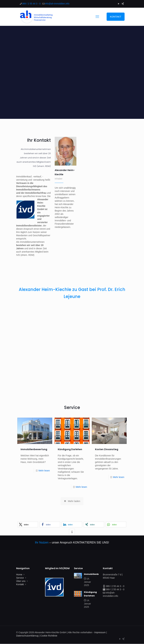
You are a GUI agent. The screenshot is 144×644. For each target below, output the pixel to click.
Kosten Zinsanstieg (107, 449)
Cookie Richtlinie (49, 636)
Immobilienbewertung (34, 449)
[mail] (57, 4)
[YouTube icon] (119, 4)
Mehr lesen (44, 471)
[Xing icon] (123, 4)
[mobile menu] (97, 17)
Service (20, 578)
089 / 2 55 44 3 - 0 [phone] (31, 4)
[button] (28, 524)
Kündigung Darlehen (70, 449)
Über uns (21, 581)
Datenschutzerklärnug (27, 636)
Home (19, 575)
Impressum (100, 633)
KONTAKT (116, 17)
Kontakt (20, 584)
